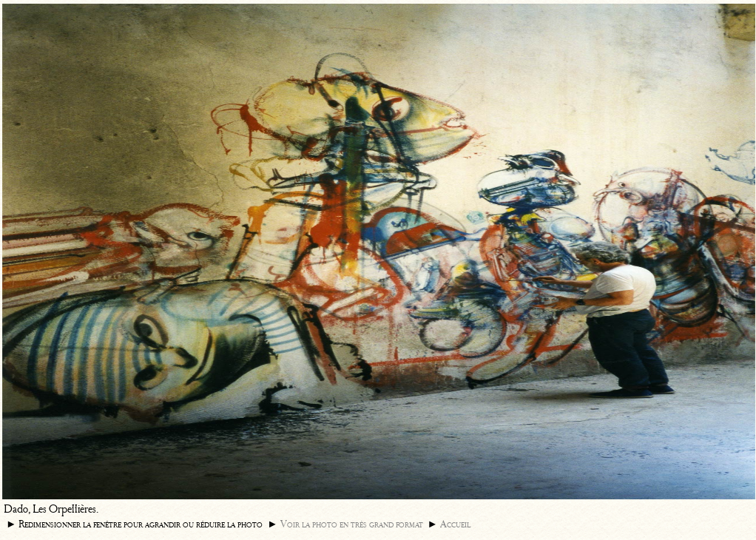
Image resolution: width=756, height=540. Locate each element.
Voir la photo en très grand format (352, 524)
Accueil (455, 524)
